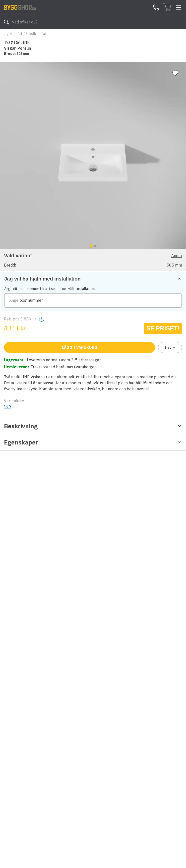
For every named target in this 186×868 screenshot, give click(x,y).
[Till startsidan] (20, 7)
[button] (93, 260)
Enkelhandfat (36, 34)
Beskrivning (93, 426)
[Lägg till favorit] (175, 73)
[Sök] (6, 22)
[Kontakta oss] (156, 7)
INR (7, 407)
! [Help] (42, 319)
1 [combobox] (170, 347)
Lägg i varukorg (80, 347)
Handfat (16, 34)
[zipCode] (93, 300)
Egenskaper (93, 442)
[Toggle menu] (179, 7)
